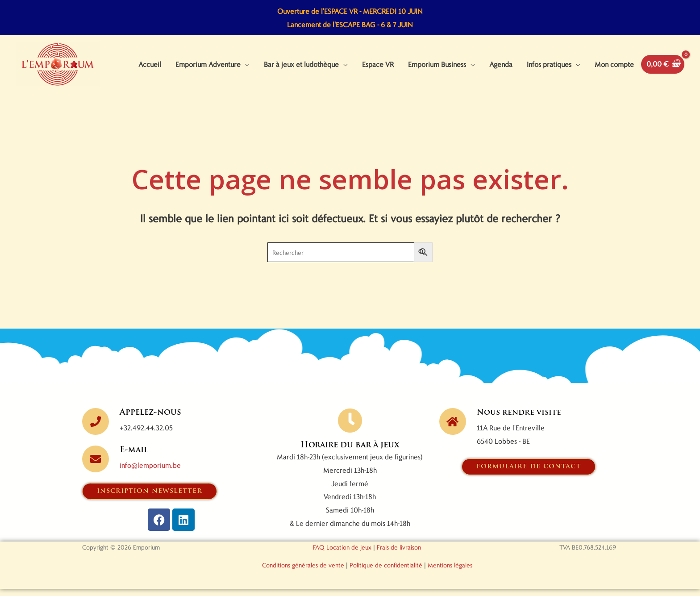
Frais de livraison (399, 554)
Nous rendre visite (521, 419)
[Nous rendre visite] (453, 428)
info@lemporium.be (150, 472)
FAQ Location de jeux (342, 554)
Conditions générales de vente (303, 572)
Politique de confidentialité (386, 572)
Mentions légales (450, 572)
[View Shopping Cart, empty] (663, 68)
